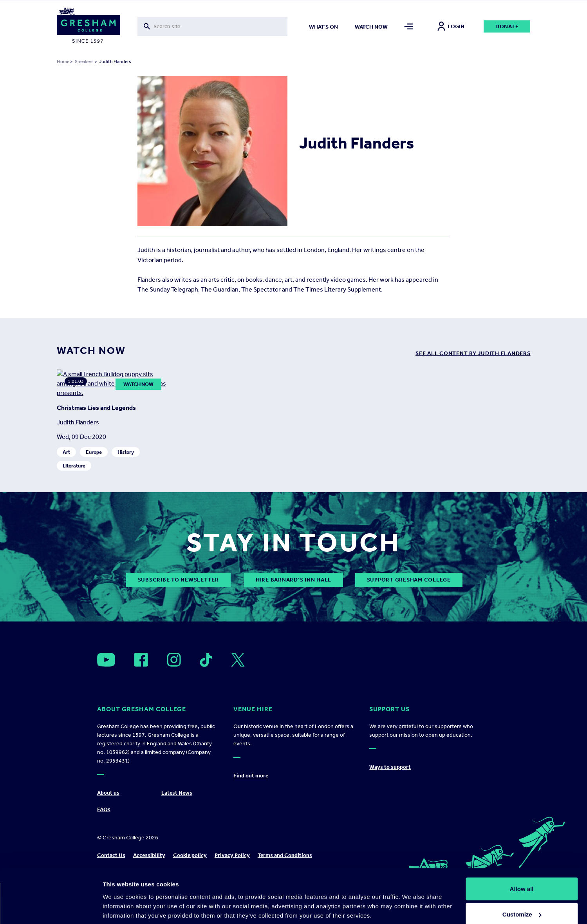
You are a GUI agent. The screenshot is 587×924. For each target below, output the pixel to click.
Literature (74, 507)
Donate (507, 26)
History (126, 493)
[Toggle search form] (212, 26)
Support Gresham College (409, 621)
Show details (121, 900)
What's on (323, 27)
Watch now (371, 27)
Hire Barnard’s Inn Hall (293, 621)
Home (63, 62)
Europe (94, 493)
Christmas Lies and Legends (96, 449)
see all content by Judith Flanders (473, 353)
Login (451, 26)
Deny (522, 903)
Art (66, 493)
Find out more (251, 817)
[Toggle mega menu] (409, 26)
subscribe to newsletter (178, 621)
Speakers (84, 62)
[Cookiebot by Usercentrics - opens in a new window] (51, 909)
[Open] (106, 701)
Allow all (522, 852)
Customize (522, 878)
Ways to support (390, 808)
